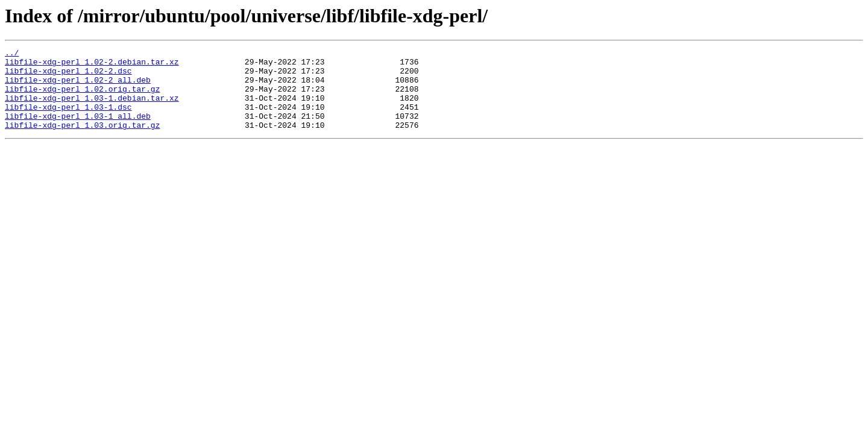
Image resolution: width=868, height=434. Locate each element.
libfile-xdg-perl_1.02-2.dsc (68, 76)
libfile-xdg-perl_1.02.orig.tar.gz (82, 98)
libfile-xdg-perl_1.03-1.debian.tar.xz (92, 108)
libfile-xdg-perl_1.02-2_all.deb (78, 87)
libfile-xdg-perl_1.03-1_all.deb (78, 130)
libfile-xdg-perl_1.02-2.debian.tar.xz (92, 65)
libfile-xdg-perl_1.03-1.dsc (68, 119)
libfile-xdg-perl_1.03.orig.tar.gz (82, 141)
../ (12, 54)
